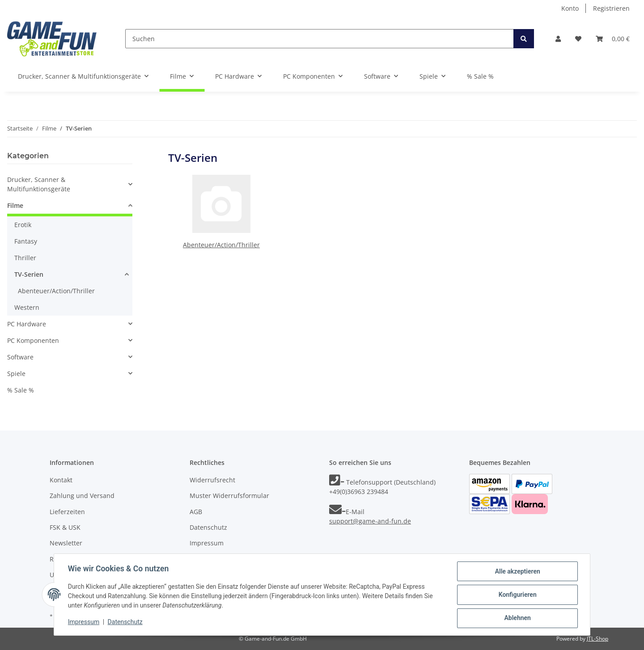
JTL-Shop (597, 639)
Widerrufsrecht (212, 480)
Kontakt (61, 480)
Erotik (23, 225)
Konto (570, 8)
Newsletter (66, 543)
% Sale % (21, 390)
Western (27, 307)
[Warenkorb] (613, 39)
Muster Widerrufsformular (229, 496)
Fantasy (26, 241)
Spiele (16, 374)
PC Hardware (27, 324)
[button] (558, 39)
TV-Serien (29, 274)
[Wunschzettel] (578, 39)
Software (20, 357)
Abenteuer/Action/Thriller (221, 245)
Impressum (207, 543)
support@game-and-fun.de (370, 521)
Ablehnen (517, 618)
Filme (15, 205)
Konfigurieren (517, 595)
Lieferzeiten (67, 512)
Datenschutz (208, 527)
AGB (196, 512)
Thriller (25, 258)
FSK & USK (65, 527)
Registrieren (611, 8)
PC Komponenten (33, 340)
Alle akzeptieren (517, 572)
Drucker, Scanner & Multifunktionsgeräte (39, 184)
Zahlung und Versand (82, 496)
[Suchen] (320, 39)
